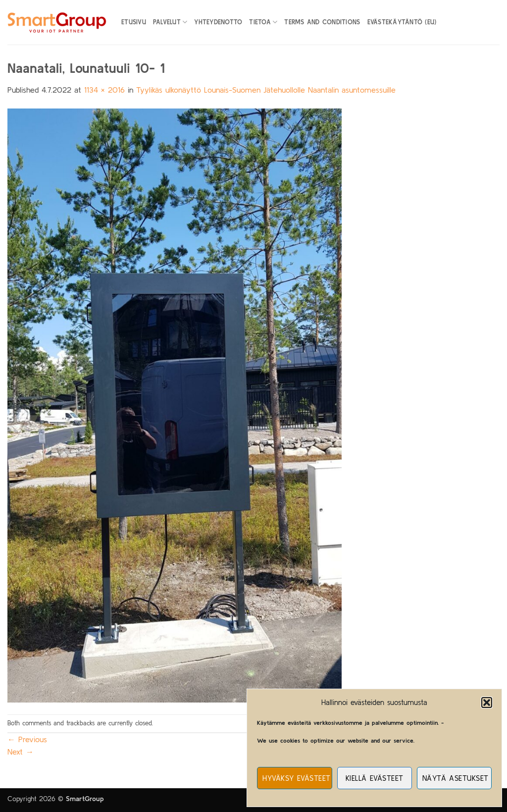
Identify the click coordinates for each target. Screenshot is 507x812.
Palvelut (170, 22)
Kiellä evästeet (375, 778)
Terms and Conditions (322, 22)
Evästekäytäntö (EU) (402, 22)
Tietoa (263, 22)
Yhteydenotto (218, 22)
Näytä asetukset (456, 778)
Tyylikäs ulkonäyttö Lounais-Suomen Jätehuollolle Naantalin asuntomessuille (266, 90)
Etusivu (134, 22)
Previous (27, 739)
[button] (487, 703)
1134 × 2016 (104, 90)
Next (21, 752)
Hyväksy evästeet (296, 778)
